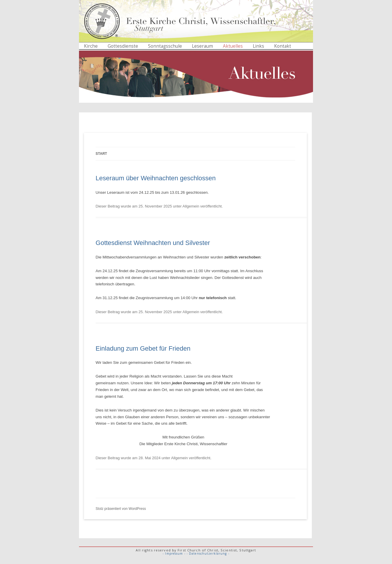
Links (258, 46)
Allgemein (191, 206)
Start (101, 154)
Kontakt (283, 46)
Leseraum (202, 46)
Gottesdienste (123, 46)
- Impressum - (174, 553)
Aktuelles (233, 46)
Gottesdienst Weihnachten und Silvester (153, 243)
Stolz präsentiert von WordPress (121, 509)
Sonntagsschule (165, 46)
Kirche (91, 46)
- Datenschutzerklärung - (208, 553)
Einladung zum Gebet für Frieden (143, 348)
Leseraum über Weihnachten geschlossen (156, 178)
